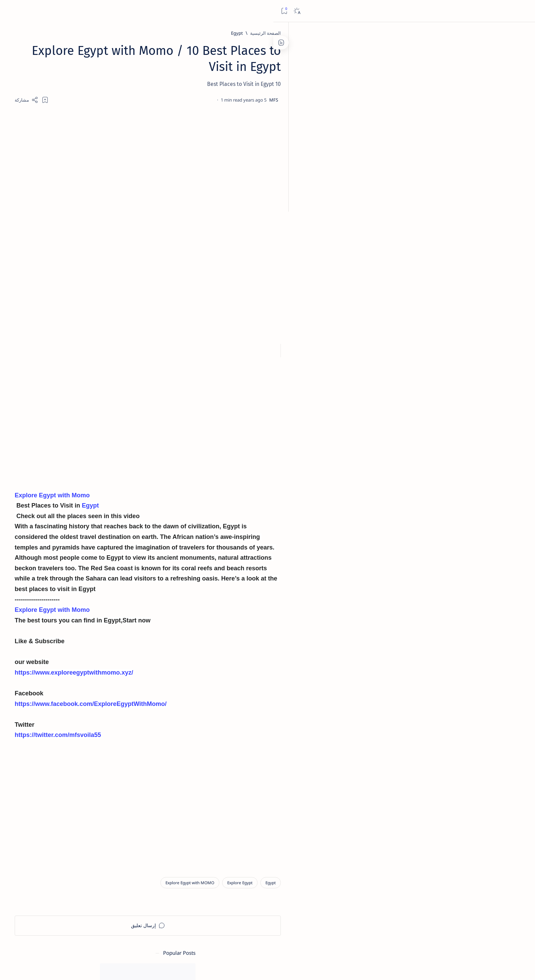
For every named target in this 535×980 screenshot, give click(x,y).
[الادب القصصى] (140, 387)
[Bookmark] (11, 11)
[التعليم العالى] (90, 404)
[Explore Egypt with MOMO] (352, 886)
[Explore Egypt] (402, 886)
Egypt (252, 508)
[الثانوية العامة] (119, 215)
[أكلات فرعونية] (90, 370)
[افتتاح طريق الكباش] (107, 245)
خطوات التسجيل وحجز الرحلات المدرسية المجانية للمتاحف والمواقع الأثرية (115, 165)
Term (158, 771)
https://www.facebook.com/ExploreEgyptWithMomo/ (252, 706)
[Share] (188, 100)
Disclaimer (136, 771)
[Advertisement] (309, 165)
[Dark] (23, 11)
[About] (522, 48)
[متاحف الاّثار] (119, 148)
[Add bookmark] (207, 100)
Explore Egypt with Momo (214, 497)
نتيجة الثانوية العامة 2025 (124, 284)
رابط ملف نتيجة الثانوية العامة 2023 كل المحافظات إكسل (111, 228)
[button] (74, 966)
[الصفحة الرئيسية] (522, 34)
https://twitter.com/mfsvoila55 (220, 737)
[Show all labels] (147, 420)
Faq (94, 771)
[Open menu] (522, 11)
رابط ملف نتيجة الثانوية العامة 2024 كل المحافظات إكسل (111, 258)
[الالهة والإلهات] (90, 387)
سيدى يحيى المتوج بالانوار (122, 116)
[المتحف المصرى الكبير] (108, 185)
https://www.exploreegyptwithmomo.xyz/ (236, 675)
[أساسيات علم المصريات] (90, 352)
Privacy (111, 771)
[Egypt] (399, 33)
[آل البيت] (125, 107)
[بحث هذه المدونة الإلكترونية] (400, 11)
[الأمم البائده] (140, 404)
